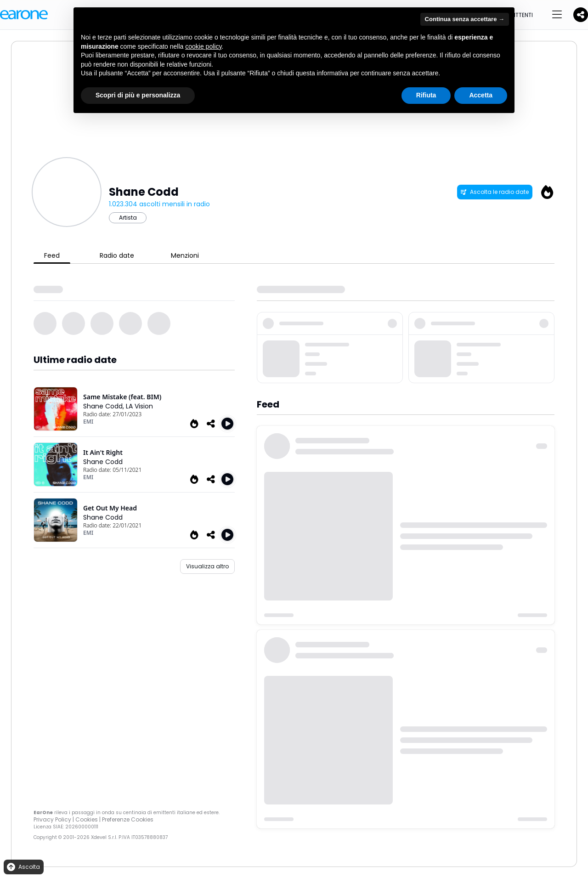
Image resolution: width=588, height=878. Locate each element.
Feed (52, 255)
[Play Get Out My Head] (227, 535)
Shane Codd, (105, 406)
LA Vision (139, 406)
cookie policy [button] (203, 46)
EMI (88, 422)
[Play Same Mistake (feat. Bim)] (227, 424)
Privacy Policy (52, 819)
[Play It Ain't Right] (227, 479)
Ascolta (23, 867)
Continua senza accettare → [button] (465, 19)
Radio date (117, 255)
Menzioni (185, 255)
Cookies (87, 819)
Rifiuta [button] (426, 95)
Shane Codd (103, 462)
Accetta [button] (481, 95)
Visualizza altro (207, 566)
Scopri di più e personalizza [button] (138, 95)
